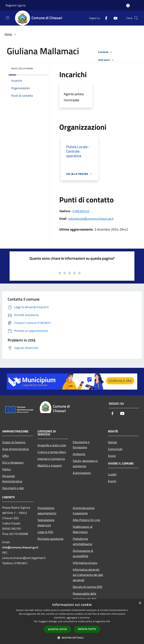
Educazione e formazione (81, 445)
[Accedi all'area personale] (128, 6)
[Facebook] (105, 18)
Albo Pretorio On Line (86, 520)
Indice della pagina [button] (22, 68)
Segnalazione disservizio (46, 523)
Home (8, 34)
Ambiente (79, 454)
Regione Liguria (16, 5)
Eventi (112, 481)
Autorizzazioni (82, 473)
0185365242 (81, 211)
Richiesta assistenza (50, 539)
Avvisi (112, 456)
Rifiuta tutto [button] (87, 629)
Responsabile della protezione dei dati (85, 596)
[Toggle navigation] (7, 18)
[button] (72, 638)
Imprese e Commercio (51, 459)
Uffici (6, 456)
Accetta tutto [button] (58, 629)
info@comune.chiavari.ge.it (20, 547)
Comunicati (115, 449)
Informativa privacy (85, 563)
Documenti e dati (13, 488)
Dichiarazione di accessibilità (83, 553)
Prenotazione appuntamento (47, 511)
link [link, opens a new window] (108, 621)
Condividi (106, 52)
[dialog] (72, 622)
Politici (7, 469)
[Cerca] (136, 18)
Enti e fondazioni (13, 462)
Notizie (112, 442)
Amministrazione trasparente (84, 511)
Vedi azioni (106, 60)
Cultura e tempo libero (52, 452)
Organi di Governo (14, 442)
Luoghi (112, 474)
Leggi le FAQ (45, 532)
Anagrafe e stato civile (52, 445)
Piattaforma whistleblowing (82, 541)
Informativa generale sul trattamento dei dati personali (88, 575)
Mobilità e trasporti (50, 465)
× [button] (140, 603)
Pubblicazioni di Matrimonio (83, 529)
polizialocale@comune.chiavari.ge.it (91, 219)
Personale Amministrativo (12, 479)
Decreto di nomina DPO (88, 587)
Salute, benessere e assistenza (85, 463)
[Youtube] (114, 18)
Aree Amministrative (16, 449)
